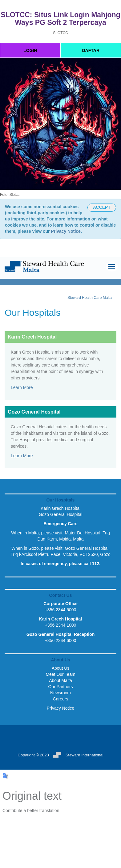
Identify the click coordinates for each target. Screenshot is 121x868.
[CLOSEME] (102, 208)
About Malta (60, 680)
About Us (61, 668)
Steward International (78, 755)
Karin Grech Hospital (60, 508)
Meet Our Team (60, 674)
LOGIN (30, 50)
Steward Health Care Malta (90, 298)
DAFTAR (91, 50)
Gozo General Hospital (61, 514)
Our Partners (60, 687)
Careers (61, 699)
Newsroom (60, 693)
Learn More (22, 387)
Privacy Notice (66, 231)
